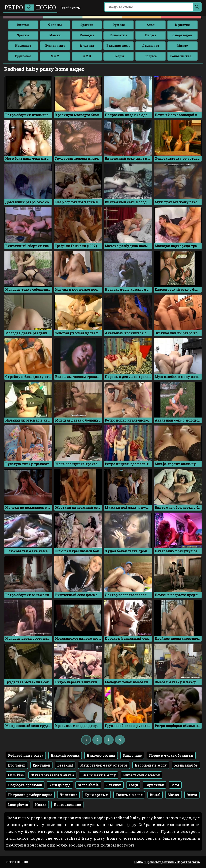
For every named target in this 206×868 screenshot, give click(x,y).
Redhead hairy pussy (26, 755)
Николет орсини (101, 755)
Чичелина (68, 795)
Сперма (151, 56)
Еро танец (42, 765)
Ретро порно (30, 8)
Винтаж (23, 25)
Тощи (133, 785)
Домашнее (151, 46)
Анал (151, 25)
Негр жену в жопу (151, 765)
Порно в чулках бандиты (171, 755)
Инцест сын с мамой (141, 775)
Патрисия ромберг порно (30, 795)
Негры (119, 56)
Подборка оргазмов (25, 785)
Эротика (87, 25)
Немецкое (23, 46)
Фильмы (55, 25)
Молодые (87, 35)
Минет (182, 46)
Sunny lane (132, 755)
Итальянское (55, 46)
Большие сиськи (119, 46)
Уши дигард (60, 785)
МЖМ (55, 56)
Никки (41, 805)
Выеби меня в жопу (99, 775)
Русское (119, 25)
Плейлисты (71, 8)
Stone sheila (88, 785)
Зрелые (23, 35)
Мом (175, 785)
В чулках (87, 46)
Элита (192, 795)
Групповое (23, 56)
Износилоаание (67, 805)
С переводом (182, 35)
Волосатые (119, 35)
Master (173, 795)
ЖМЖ (87, 56)
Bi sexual (65, 765)
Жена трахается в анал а (52, 775)
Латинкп (114, 785)
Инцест (151, 35)
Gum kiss (16, 775)
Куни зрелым (96, 795)
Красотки (182, 25)
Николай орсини (65, 755)
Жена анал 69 (186, 765)
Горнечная (155, 785)
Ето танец (17, 765)
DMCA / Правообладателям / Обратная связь (167, 862)
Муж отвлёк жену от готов (104, 765)
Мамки (55, 35)
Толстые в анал (129, 795)
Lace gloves (18, 805)
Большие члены (183, 56)
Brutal (155, 795)
